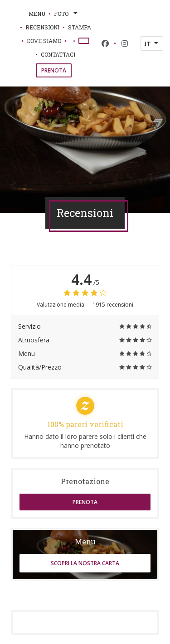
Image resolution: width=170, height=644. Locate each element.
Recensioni (42, 27)
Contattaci (58, 54)
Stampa (80, 27)
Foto (67, 14)
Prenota (54, 70)
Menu (37, 14)
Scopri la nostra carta (85, 563)
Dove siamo (44, 41)
